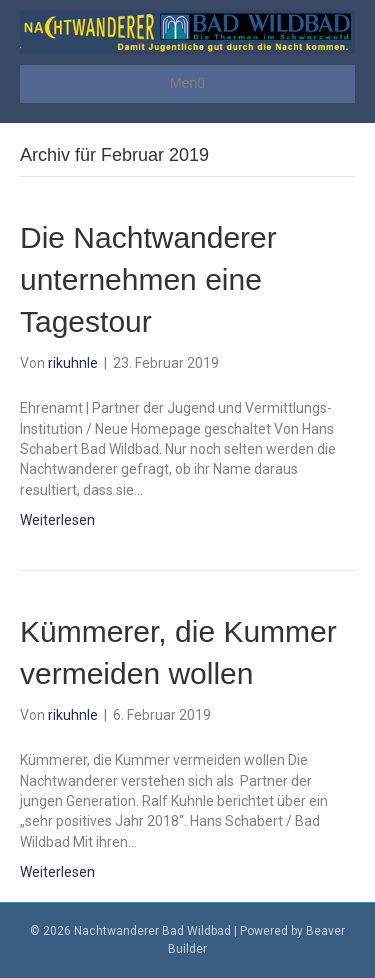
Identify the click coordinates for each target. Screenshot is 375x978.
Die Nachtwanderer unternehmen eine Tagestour (148, 279)
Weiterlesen (57, 520)
